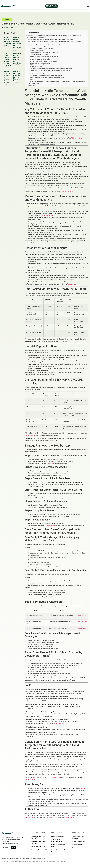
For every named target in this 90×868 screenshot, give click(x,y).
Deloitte (27, 435)
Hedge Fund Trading (58, 836)
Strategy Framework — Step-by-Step (39, 55)
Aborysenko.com (50, 526)
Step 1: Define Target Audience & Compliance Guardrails (45, 56)
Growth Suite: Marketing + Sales (59, 851)
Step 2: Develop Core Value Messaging (41, 58)
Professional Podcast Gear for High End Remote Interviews (18, 58)
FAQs (32, 80)
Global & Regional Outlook (36, 51)
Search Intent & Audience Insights (38, 47)
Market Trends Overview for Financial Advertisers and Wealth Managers (48, 45)
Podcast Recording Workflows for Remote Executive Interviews (17, 42)
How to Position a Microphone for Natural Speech (8, 42)
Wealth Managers (77, 845)
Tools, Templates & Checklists (38, 74)
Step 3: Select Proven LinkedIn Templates (42, 60)
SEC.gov (52, 464)
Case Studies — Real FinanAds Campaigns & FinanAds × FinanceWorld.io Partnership (51, 69)
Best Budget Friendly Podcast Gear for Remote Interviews (7, 59)
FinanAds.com (72, 284)
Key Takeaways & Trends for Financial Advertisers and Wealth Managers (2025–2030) (51, 39)
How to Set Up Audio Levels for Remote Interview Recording (17, 76)
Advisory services (76, 138)
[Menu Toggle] (88, 6)
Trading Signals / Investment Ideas (57, 840)
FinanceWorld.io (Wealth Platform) (39, 842)
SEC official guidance (47, 216)
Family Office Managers (79, 841)
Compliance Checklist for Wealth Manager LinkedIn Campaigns (48, 76)
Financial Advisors (77, 848)
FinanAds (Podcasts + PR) (39, 850)
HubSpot (33, 435)
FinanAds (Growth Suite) (39, 847)
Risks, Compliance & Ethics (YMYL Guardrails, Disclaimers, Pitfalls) (47, 78)
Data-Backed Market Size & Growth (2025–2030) (42, 49)
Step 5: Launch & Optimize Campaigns (41, 63)
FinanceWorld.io (68, 191)
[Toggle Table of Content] (84, 33)
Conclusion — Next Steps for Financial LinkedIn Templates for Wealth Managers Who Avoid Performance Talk (58, 81)
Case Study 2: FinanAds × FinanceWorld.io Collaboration (46, 72)
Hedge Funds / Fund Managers (78, 837)
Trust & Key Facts (35, 83)
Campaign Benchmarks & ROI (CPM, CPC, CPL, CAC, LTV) (44, 53)
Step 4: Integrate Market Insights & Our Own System (44, 61)
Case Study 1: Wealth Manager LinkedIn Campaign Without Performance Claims (51, 70)
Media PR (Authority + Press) (58, 846)
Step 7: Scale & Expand (38, 67)
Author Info (33, 85)
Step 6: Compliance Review (39, 65)
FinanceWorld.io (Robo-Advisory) (38, 837)
